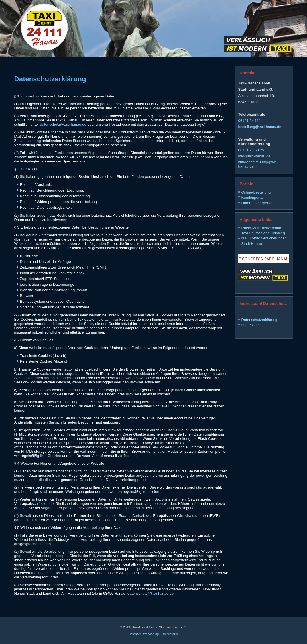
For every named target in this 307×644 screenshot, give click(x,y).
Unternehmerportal (257, 203)
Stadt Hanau (252, 244)
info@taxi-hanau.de (254, 156)
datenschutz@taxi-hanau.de (63, 124)
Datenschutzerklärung (259, 320)
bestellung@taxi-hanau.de (260, 127)
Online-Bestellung (256, 192)
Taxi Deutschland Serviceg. (264, 233)
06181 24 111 (250, 121)
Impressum (251, 325)
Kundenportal (252, 197)
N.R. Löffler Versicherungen (264, 238)
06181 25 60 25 (251, 150)
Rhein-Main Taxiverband (261, 228)
